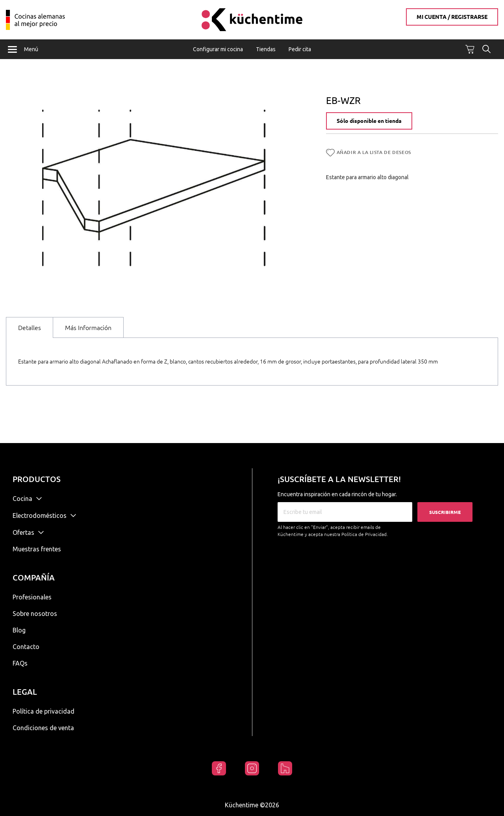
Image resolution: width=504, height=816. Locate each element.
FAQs (20, 663)
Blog (19, 630)
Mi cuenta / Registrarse (452, 17)
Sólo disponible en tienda (369, 121)
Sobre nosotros (35, 614)
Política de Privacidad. (365, 534)
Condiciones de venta (43, 728)
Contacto (26, 647)
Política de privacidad (44, 711)
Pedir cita (300, 49)
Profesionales (32, 597)
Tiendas (266, 49)
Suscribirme (445, 512)
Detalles (30, 328)
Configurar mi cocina (218, 49)
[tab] (30, 327)
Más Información (88, 328)
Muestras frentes (37, 549)
